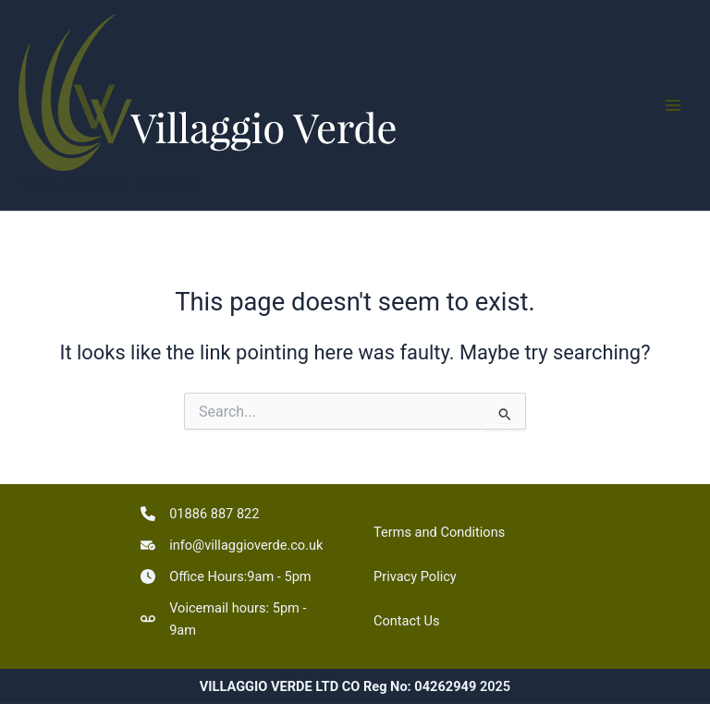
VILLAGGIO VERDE (110, 184)
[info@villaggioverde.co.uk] (232, 545)
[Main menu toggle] (673, 105)
